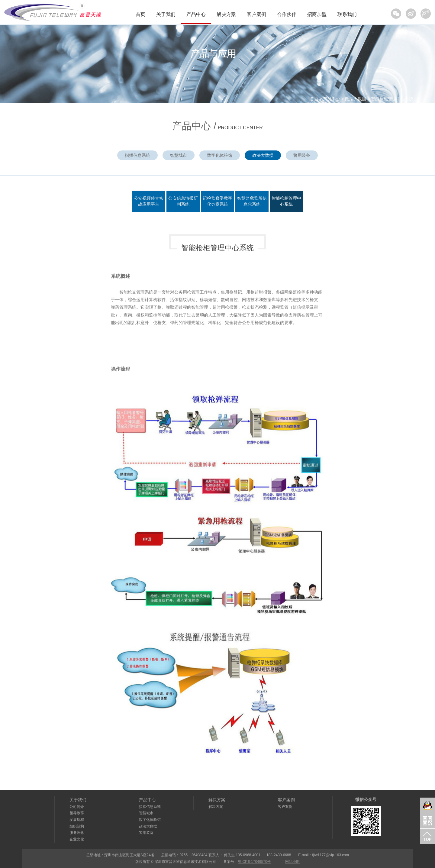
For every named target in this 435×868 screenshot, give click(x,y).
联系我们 (347, 14)
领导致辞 (77, 813)
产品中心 (196, 14)
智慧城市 (179, 155)
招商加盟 (317, 14)
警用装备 (302, 155)
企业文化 (77, 839)
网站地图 (292, 862)
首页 (140, 14)
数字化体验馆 (220, 155)
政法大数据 (356, 99)
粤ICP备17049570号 (254, 862)
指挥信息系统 (137, 155)
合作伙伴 (287, 14)
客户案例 (256, 14)
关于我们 (166, 14)
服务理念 (77, 833)
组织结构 (77, 826)
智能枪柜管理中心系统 (392, 99)
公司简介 (77, 807)
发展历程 (77, 820)
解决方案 (226, 14)
